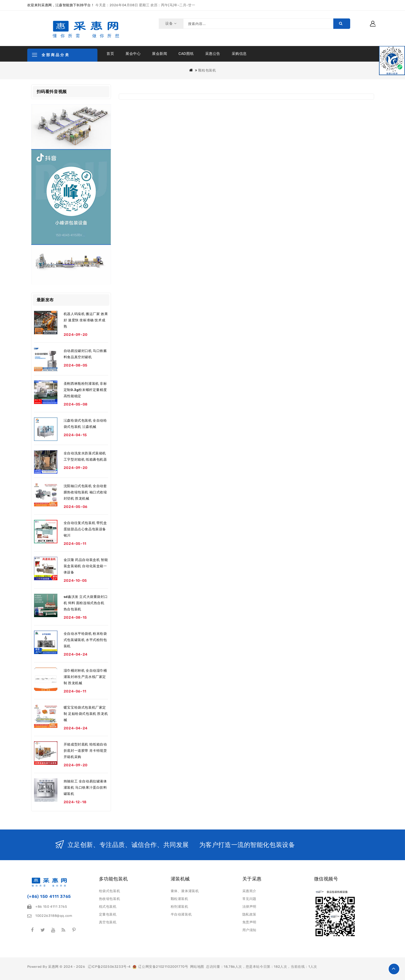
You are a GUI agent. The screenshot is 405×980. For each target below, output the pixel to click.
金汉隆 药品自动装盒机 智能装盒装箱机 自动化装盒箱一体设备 (86, 566)
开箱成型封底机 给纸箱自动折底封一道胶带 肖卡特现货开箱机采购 (85, 751)
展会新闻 (160, 54)
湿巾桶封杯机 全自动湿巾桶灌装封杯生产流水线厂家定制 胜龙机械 (85, 677)
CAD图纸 (186, 54)
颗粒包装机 (207, 70)
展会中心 (133, 54)
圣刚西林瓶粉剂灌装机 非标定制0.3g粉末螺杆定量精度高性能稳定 (85, 390)
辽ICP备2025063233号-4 (109, 967)
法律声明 (249, 907)
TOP (394, 969)
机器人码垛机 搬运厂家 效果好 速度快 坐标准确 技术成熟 (86, 320)
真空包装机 (108, 922)
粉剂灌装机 (180, 907)
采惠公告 (213, 54)
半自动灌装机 (181, 914)
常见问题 (249, 899)
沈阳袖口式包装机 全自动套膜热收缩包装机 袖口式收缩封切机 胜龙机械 (85, 492)
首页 (110, 54)
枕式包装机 (108, 907)
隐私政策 (249, 914)
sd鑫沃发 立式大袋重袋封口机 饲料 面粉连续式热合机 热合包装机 (86, 603)
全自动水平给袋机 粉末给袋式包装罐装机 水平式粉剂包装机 (85, 640)
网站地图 (197, 967)
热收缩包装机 (110, 899)
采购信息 (239, 54)
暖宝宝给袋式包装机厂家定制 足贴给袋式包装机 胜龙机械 (86, 714)
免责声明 (249, 922)
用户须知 (249, 930)
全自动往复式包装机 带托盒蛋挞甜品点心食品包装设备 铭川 (85, 529)
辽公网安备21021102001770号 (160, 967)
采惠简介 (249, 891)
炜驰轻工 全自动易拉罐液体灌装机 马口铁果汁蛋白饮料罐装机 (85, 788)
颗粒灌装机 (180, 899)
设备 (171, 24)
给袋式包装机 (110, 891)
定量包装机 (108, 914)
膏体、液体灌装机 (185, 891)
